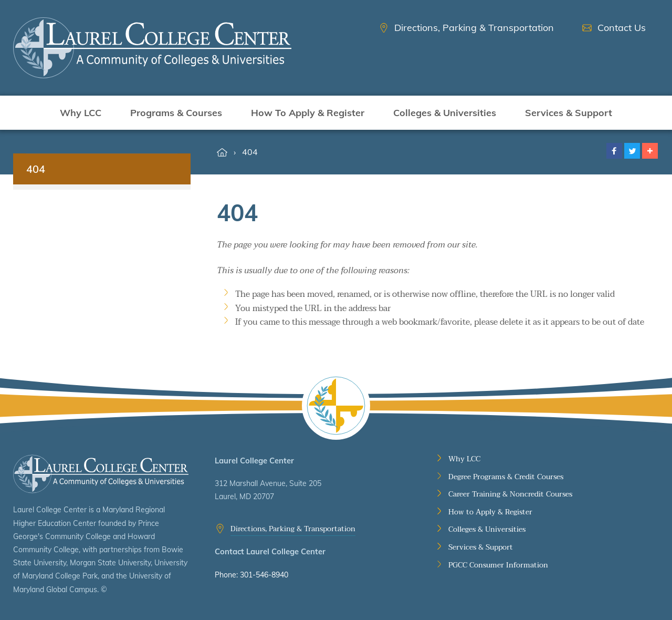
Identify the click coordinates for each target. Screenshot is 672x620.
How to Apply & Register (490, 512)
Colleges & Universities (445, 113)
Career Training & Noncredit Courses (510, 494)
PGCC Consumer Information (498, 565)
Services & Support (569, 113)
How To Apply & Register (308, 113)
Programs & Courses (176, 113)
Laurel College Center (101, 474)
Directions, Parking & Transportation (293, 529)
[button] (614, 151)
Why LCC (81, 113)
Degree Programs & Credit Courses (506, 477)
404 (250, 152)
